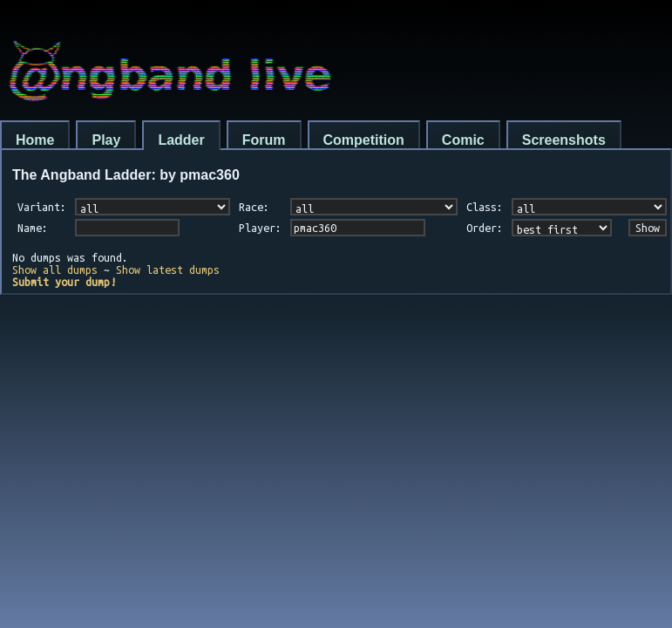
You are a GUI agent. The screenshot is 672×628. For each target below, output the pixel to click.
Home (35, 140)
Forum (264, 140)
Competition (364, 140)
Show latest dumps (168, 270)
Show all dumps (55, 270)
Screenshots (564, 140)
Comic (463, 140)
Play (106, 140)
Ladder (181, 140)
